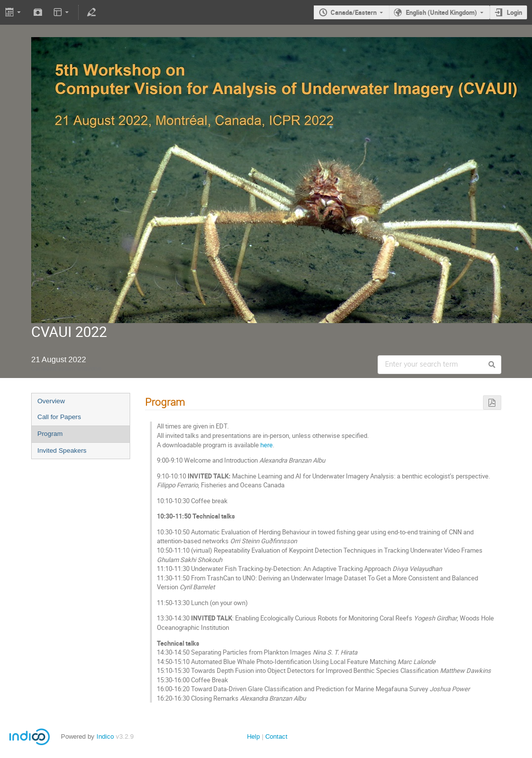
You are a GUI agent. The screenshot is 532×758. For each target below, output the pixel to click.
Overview (51, 401)
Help (253, 736)
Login (514, 12)
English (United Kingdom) (441, 12)
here (266, 445)
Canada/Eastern (354, 12)
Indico (105, 736)
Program (50, 434)
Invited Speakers (62, 450)
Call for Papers (59, 417)
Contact (276, 736)
